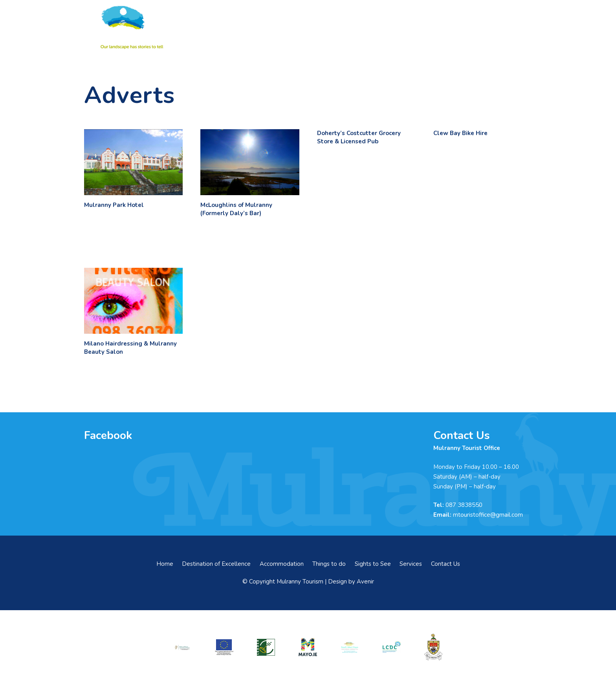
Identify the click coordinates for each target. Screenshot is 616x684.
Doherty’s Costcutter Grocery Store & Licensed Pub (359, 137)
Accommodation (282, 564)
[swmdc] (350, 647)
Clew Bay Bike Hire (460, 133)
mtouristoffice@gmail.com (488, 515)
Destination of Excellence (216, 564)
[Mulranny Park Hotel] (133, 162)
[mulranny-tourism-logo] (130, 27)
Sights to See (373, 564)
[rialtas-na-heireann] (182, 647)
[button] (528, 27)
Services (411, 564)
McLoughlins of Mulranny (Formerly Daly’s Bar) (236, 209)
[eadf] (224, 647)
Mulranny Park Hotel (114, 205)
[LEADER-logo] (266, 647)
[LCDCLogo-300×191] (392, 647)
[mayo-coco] (433, 647)
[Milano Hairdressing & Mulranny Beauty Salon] (133, 301)
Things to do (329, 564)
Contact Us (445, 564)
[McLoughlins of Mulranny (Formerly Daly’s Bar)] (250, 162)
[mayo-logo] (308, 647)
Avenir (365, 582)
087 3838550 (464, 505)
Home (165, 564)
